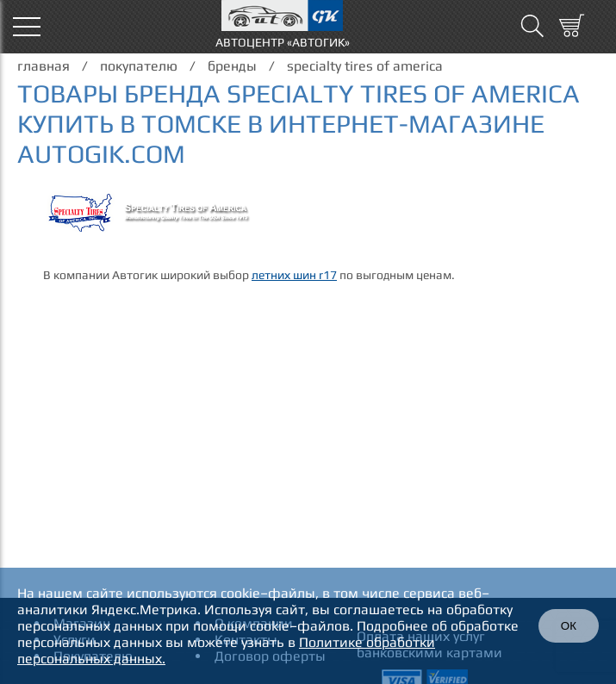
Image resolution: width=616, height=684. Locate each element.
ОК (569, 626)
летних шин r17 (294, 275)
